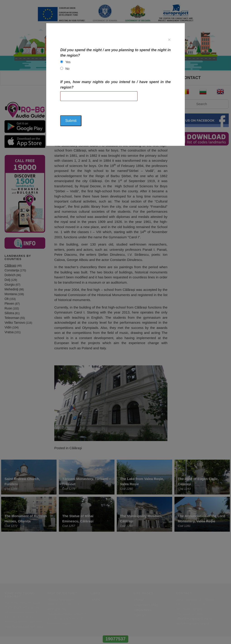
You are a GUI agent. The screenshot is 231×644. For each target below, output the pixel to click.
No (67, 69)
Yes (68, 62)
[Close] (169, 40)
